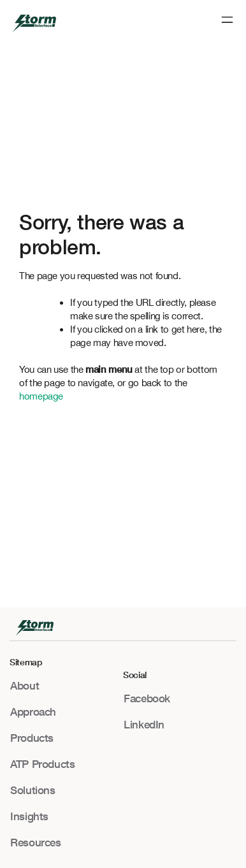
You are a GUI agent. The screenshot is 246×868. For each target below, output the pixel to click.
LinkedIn (144, 724)
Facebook (147, 698)
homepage (41, 396)
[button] (227, 21)
